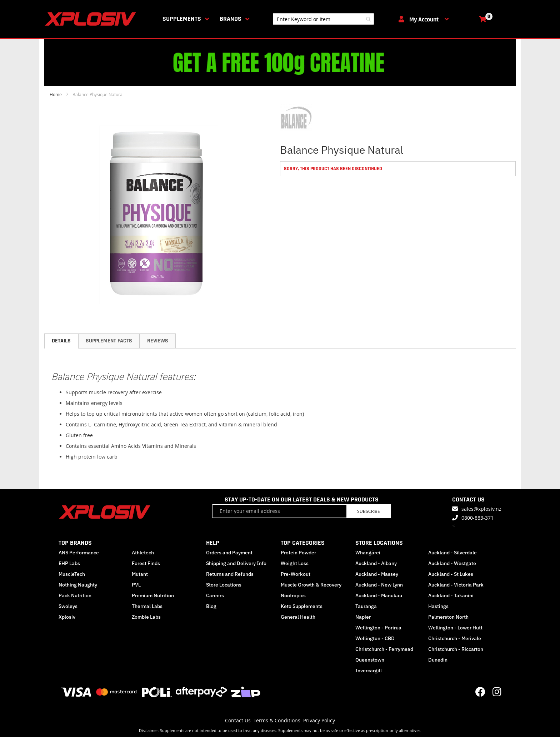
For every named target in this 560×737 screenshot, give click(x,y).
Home (56, 94)
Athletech (143, 553)
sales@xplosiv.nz (481, 509)
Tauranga (366, 606)
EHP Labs (69, 563)
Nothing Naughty (78, 585)
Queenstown (370, 660)
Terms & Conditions (277, 720)
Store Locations (224, 585)
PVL (136, 585)
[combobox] (323, 19)
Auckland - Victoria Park (456, 585)
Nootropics (293, 595)
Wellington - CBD (375, 638)
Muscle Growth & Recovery (311, 585)
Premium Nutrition (153, 595)
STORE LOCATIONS (379, 543)
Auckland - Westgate (452, 563)
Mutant (140, 574)
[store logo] (92, 19)
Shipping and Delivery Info (236, 563)
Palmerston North (448, 617)
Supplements (182, 19)
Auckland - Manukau (379, 595)
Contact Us (238, 720)
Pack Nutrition (75, 595)
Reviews (158, 341)
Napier (363, 617)
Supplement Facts (109, 341)
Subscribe (369, 511)
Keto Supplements (302, 606)
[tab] (61, 341)
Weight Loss (295, 563)
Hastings (438, 606)
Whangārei (368, 553)
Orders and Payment (229, 553)
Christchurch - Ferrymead (384, 649)
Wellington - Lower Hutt (455, 628)
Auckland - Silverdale (452, 553)
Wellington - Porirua (378, 628)
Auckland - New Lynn (379, 585)
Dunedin (438, 660)
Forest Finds (146, 563)
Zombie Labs (146, 617)
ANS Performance (79, 553)
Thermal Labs (147, 606)
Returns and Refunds (230, 574)
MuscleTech (72, 574)
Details (61, 341)
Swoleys (68, 606)
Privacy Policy (319, 720)
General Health (298, 617)
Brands (231, 19)
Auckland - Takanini (451, 595)
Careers (215, 595)
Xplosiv (67, 617)
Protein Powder (298, 553)
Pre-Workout (296, 574)
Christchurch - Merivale (455, 638)
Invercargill (369, 671)
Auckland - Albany (376, 563)
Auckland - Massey (377, 574)
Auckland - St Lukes (451, 574)
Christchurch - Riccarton (456, 649)
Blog (211, 606)
